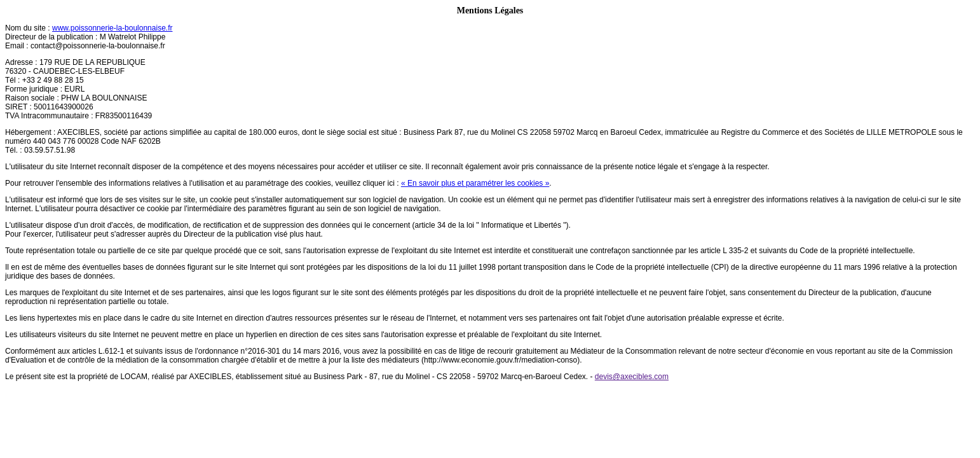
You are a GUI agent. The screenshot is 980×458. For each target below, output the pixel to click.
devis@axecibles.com (632, 377)
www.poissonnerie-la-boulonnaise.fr (112, 28)
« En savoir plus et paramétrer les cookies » (475, 183)
